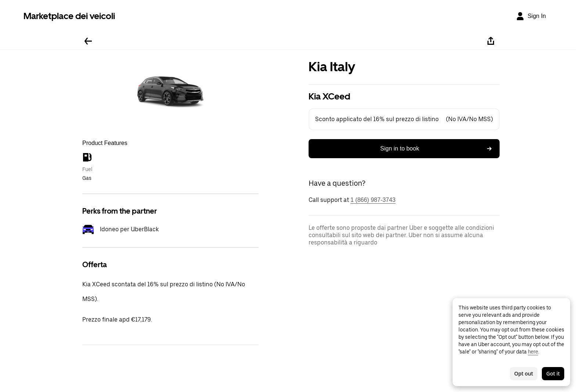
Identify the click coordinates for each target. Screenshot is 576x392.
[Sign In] (531, 16)
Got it (553, 373)
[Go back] (88, 41)
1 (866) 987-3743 (373, 200)
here (533, 352)
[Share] (491, 41)
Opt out (524, 373)
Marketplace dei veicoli (69, 16)
